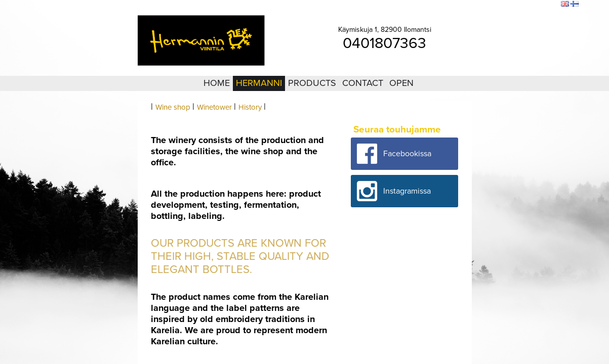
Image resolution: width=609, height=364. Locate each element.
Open (401, 83)
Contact (363, 83)
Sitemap (521, 5)
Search (546, 5)
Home (217, 83)
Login (497, 5)
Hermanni (259, 83)
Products (312, 83)
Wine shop (173, 107)
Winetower (214, 107)
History (250, 107)
